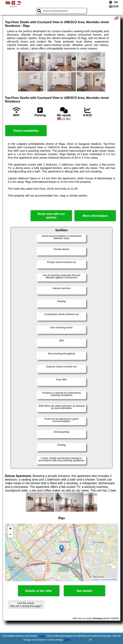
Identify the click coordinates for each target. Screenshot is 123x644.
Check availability (26, 131)
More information (95, 216)
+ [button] (10, 529)
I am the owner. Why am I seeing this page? (26, 605)
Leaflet (95, 579)
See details (84, 591)
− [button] (10, 535)
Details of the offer (39, 591)
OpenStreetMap (109, 579)
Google (42, 636)
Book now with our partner (51, 216)
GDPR (67, 640)
